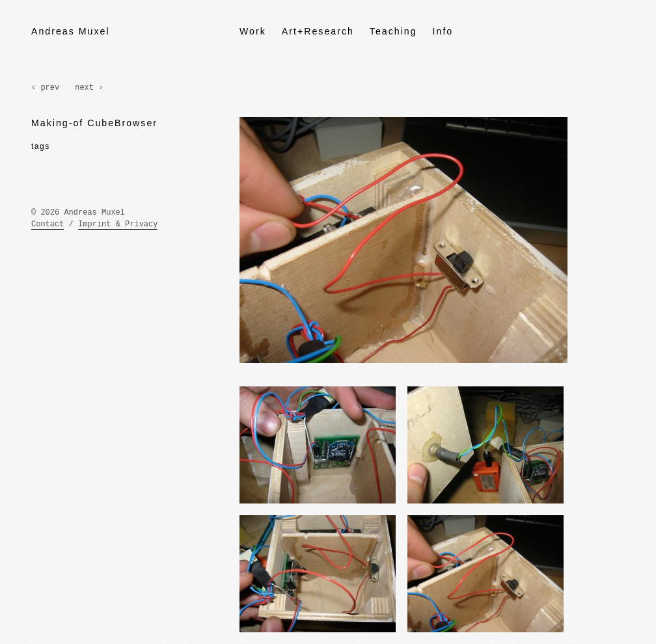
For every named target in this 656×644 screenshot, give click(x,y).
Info (443, 31)
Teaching (393, 31)
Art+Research (318, 31)
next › (89, 88)
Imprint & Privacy (118, 224)
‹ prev (45, 88)
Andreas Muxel (71, 31)
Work (253, 31)
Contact (48, 224)
